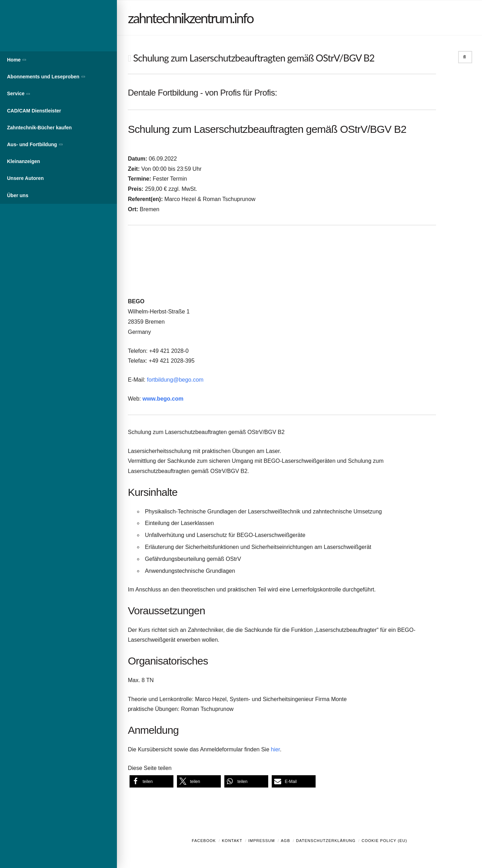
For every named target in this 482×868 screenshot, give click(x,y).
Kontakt (232, 841)
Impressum (262, 841)
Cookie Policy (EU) (384, 841)
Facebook (204, 841)
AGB (285, 841)
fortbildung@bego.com (175, 380)
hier (276, 749)
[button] (151, 781)
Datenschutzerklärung (326, 841)
